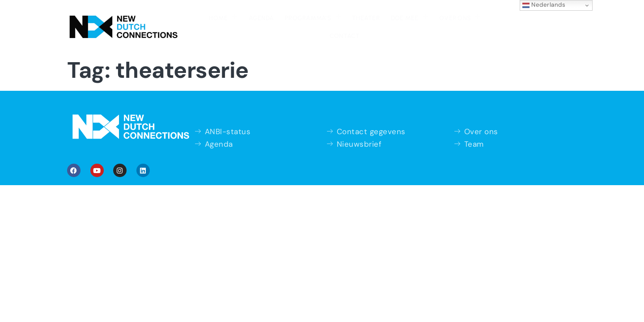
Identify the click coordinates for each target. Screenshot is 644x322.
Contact (475, 23)
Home (194, 21)
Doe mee (378, 21)
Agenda (231, 23)
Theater (335, 23)
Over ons (428, 21)
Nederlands (544, 5)
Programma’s (283, 21)
